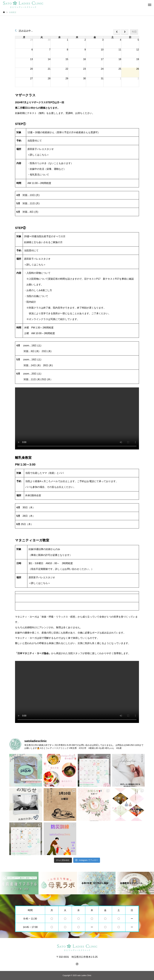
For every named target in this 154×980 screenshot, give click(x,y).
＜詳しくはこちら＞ (38, 155)
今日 (134, 32)
